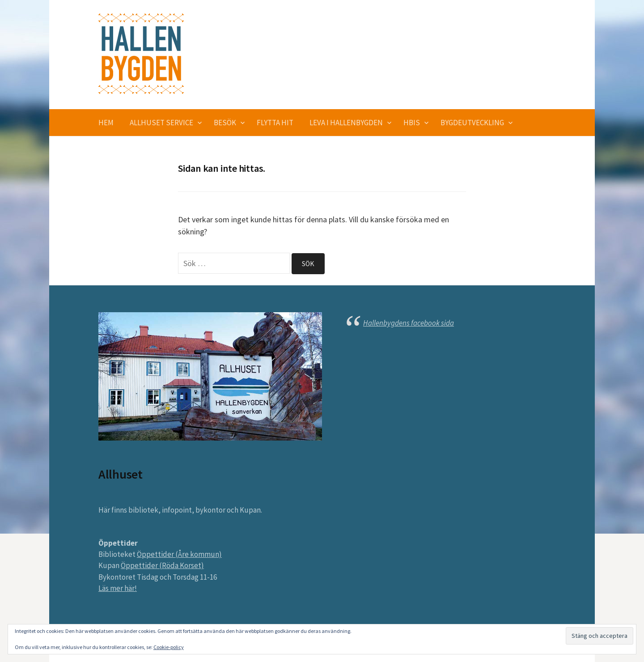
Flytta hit (275, 123)
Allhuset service (161, 123)
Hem (106, 123)
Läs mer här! (118, 588)
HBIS (412, 123)
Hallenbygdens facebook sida (409, 323)
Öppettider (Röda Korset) (162, 565)
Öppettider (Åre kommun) (179, 554)
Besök (225, 123)
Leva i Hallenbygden (346, 123)
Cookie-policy (169, 647)
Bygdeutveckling (472, 123)
